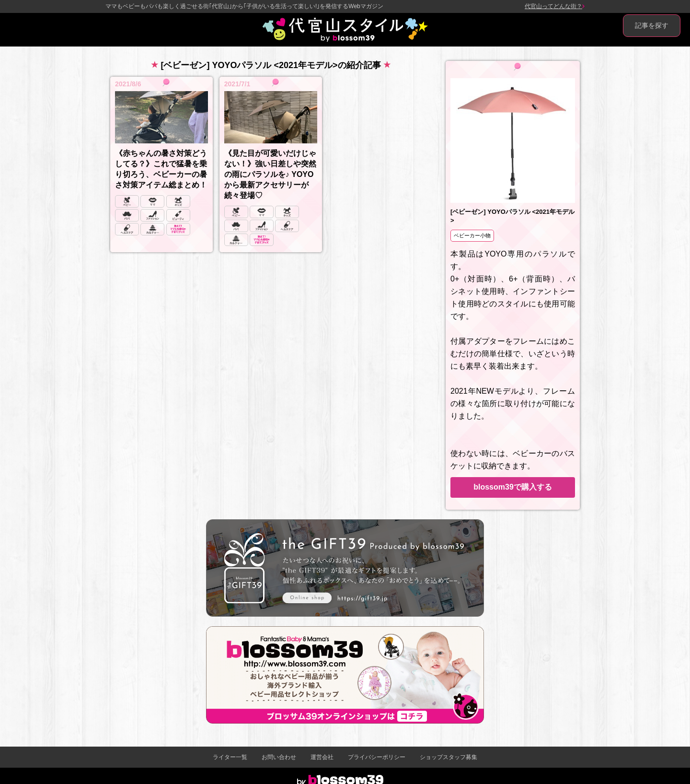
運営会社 (322, 757)
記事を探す (652, 25)
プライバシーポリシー (377, 757)
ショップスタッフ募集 (448, 757)
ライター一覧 (230, 757)
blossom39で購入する (513, 487)
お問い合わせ (279, 757)
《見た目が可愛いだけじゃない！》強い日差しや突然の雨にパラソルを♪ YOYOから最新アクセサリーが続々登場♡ (270, 174)
